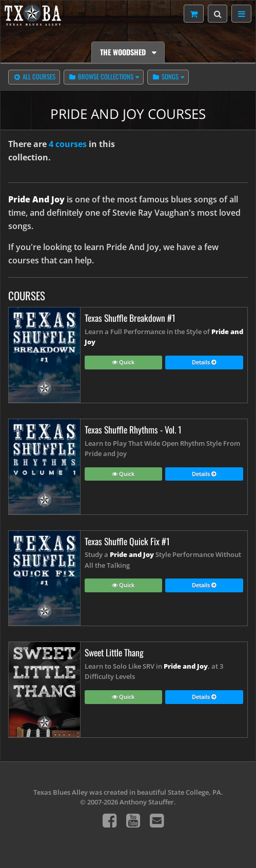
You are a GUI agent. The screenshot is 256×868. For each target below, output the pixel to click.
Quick (123, 363)
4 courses (68, 144)
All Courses (34, 77)
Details (204, 363)
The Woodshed (124, 52)
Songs (165, 77)
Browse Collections (101, 77)
